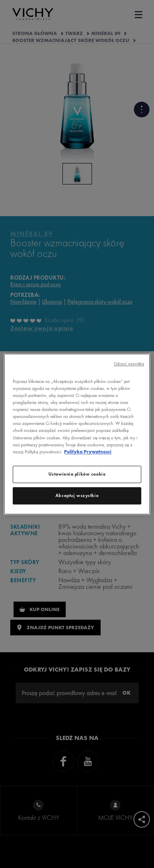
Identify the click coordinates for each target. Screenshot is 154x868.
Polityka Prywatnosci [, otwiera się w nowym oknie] (88, 452)
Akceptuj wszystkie (77, 495)
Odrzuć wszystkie (129, 364)
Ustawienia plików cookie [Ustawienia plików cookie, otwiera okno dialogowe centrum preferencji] (77, 474)
